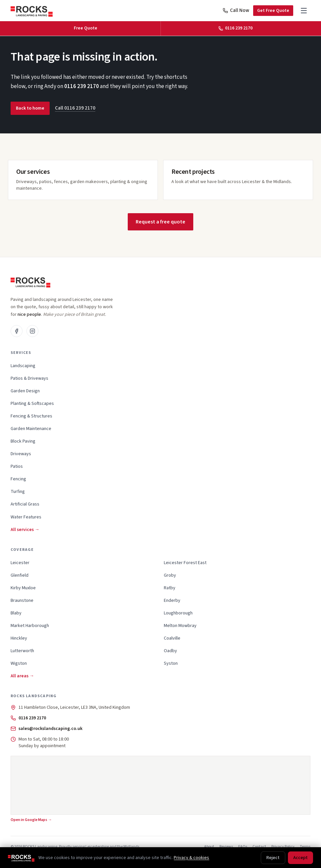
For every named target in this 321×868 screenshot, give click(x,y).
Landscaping (23, 366)
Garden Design (25, 391)
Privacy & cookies (191, 858)
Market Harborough (30, 626)
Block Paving (23, 441)
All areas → (22, 676)
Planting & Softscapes (32, 404)
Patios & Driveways (29, 378)
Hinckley (19, 638)
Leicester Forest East (185, 563)
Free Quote (86, 28)
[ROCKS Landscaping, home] (32, 11)
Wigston (19, 663)
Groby (170, 575)
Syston (171, 663)
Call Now (236, 10)
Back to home (30, 108)
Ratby (170, 588)
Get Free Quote (273, 11)
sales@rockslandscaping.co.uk (50, 729)
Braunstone (22, 601)
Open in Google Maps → (31, 820)
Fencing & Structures (31, 416)
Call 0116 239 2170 (75, 108)
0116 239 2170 (82, 86)
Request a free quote (160, 222)
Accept (300, 858)
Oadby (170, 651)
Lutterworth (22, 651)
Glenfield (20, 575)
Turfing (18, 492)
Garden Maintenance (31, 429)
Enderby (172, 601)
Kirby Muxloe (23, 588)
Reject (273, 858)
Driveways (21, 454)
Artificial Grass (25, 504)
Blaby (16, 613)
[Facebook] (17, 331)
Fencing (18, 479)
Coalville (172, 638)
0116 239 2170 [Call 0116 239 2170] (235, 28)
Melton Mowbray (180, 626)
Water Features (26, 517)
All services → (25, 530)
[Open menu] (304, 11)
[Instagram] (32, 331)
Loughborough (178, 613)
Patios (17, 466)
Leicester (20, 563)
